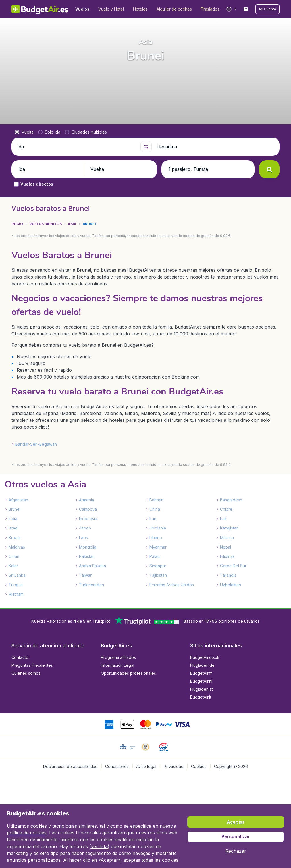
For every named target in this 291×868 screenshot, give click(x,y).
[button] (268, 9)
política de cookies (27, 833)
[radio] (24, 132)
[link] (246, 9)
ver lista (99, 846)
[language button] (231, 9)
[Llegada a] (216, 147)
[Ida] (76, 147)
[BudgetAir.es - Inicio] (40, 9)
